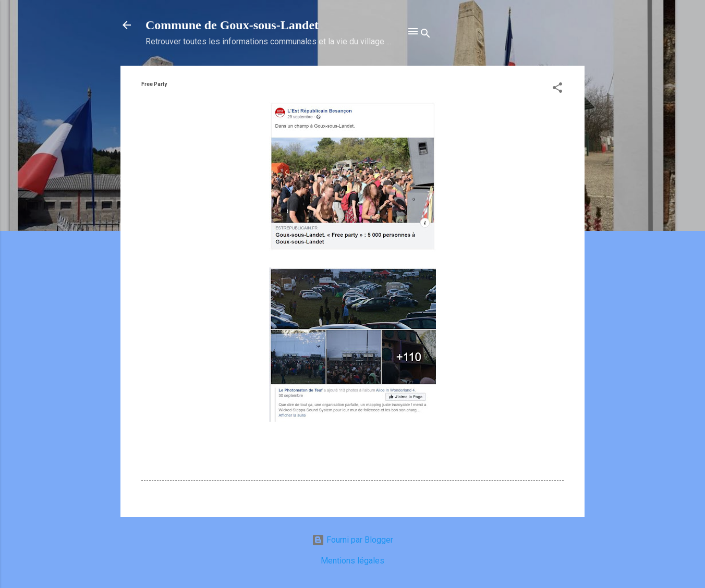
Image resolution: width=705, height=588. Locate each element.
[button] (557, 89)
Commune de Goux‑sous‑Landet (232, 25)
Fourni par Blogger (352, 540)
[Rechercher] (426, 35)
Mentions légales (352, 561)
